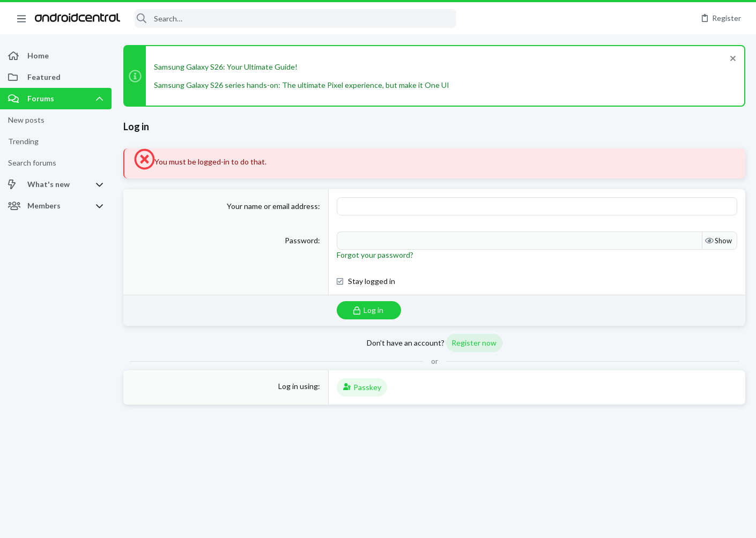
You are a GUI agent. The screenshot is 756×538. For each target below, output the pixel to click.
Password (301, 240)
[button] (21, 18)
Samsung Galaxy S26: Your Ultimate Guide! (226, 67)
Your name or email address (272, 206)
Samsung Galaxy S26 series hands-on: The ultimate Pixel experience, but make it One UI (302, 85)
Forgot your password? (375, 255)
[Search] (295, 18)
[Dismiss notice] (732, 60)
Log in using (298, 386)
